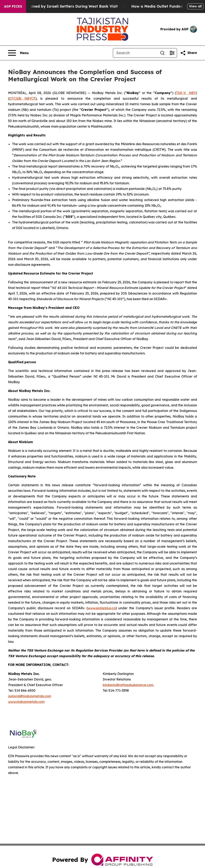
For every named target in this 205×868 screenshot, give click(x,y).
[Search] (135, 53)
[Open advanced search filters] (172, 53)
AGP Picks (13, 6)
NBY (192, 93)
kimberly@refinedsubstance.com (128, 685)
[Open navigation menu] (18, 53)
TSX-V (181, 93)
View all (195, 6)
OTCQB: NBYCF (22, 98)
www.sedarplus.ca (102, 608)
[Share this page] (189, 53)
